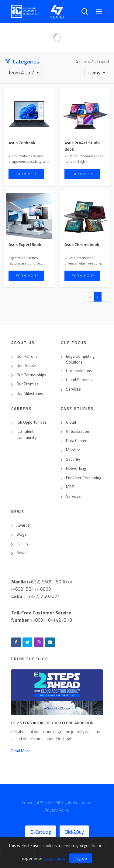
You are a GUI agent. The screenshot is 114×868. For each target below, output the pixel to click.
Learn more (55, 858)
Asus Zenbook (22, 143)
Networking (76, 468)
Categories (22, 62)
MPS (70, 487)
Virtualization (78, 431)
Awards (23, 525)
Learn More (26, 174)
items (95, 73)
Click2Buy (74, 832)
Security (73, 459)
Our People (26, 366)
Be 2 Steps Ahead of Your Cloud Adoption (52, 723)
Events (22, 544)
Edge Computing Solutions (80, 359)
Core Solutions (79, 371)
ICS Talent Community (26, 434)
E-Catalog (41, 832)
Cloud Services (79, 380)
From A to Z (22, 73)
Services (73, 389)
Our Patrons (27, 356)
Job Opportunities (32, 422)
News (21, 553)
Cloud (71, 422)
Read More (21, 751)
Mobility (73, 450)
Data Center (76, 441)
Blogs (22, 534)
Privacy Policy (57, 810)
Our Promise (28, 384)
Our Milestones (30, 393)
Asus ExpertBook (25, 244)
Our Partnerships (31, 375)
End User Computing (84, 478)
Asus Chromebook (82, 244)
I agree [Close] (81, 858)
